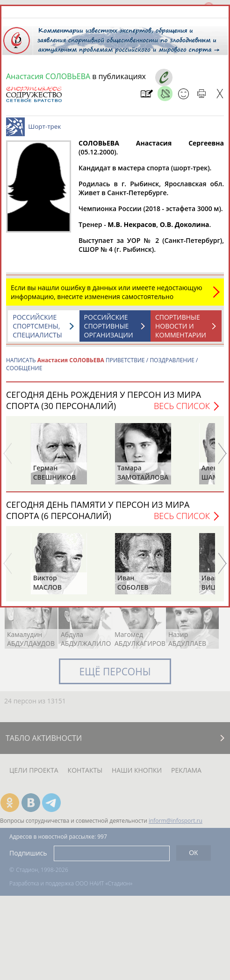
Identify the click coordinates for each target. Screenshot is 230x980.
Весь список (182, 406)
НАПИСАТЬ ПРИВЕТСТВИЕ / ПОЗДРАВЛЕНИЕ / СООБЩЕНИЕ (102, 364)
